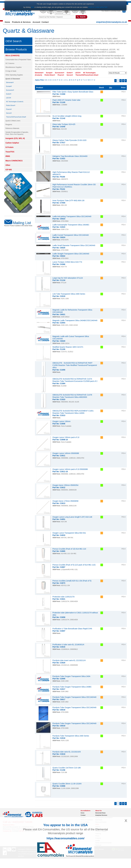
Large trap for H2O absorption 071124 (68, 278)
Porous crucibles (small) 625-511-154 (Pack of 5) (72, 581)
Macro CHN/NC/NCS (14, 161)
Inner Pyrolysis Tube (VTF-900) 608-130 (68, 200)
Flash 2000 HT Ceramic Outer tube (66, 100)
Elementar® (10, 82)
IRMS (8, 156)
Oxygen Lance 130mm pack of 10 (66, 437)
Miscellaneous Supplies (13, 67)
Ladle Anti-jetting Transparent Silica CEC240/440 (72, 216)
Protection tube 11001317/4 (63, 597)
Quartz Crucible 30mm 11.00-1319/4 (67, 784)
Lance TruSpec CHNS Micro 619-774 (67, 262)
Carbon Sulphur (12, 143)
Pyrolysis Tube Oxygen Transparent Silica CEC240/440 (74, 697)
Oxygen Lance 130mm (61, 421)
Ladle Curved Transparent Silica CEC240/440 (71, 235)
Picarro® (9, 109)
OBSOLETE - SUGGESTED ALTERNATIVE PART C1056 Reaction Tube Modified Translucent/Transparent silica (75, 365)
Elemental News (100, 813)
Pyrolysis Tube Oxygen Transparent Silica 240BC (72, 687)
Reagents (9, 125)
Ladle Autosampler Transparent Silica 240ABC (71, 225)
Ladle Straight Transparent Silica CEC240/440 (71, 254)
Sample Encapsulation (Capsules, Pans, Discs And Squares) (17, 133)
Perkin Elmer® (11, 105)
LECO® (9, 98)
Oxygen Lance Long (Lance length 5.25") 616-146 (72, 517)
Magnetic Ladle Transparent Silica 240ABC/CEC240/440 (75, 320)
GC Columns (10, 63)
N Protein (9, 147)
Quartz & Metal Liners (13, 121)
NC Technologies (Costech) (15, 102)
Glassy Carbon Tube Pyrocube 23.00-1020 (69, 140)
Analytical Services (101, 815)
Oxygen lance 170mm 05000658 (65, 501)
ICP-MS (9, 170)
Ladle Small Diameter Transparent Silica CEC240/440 (74, 245)
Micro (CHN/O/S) (12, 56)
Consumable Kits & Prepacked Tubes (18, 60)
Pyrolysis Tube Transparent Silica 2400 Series (71, 736)
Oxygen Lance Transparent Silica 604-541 (69, 533)
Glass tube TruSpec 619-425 (64, 124)
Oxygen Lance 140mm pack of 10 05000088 (70, 469)
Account (36, 22)
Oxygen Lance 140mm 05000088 (66, 453)
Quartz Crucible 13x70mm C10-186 (67, 768)
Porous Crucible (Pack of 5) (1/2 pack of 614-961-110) (74, 565)
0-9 (46, 80)
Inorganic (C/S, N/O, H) (15, 138)
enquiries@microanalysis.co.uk (112, 22)
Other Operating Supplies (14, 75)
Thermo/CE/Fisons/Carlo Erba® (16, 117)
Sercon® (9, 113)
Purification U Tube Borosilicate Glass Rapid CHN (72, 629)
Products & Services (21, 22)
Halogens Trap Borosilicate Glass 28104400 (70, 156)
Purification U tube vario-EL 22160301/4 (68, 645)
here (32, 7)
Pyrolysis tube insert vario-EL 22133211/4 (69, 660)
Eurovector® (10, 90)
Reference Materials (12, 128)
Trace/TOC (10, 152)
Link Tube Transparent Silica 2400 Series (69, 294)
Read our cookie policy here (98, 7)
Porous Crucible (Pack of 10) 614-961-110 (69, 549)
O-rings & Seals (11, 71)
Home (7, 22)
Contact (45, 22)
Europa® (9, 86)
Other (8, 165)
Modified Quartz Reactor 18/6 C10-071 (68, 347)
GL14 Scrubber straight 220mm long (67, 116)
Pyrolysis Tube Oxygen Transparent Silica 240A (71, 676)
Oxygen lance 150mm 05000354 (65, 485)
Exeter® (9, 94)
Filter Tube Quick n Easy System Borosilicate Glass (73, 92)
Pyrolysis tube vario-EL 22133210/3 (67, 752)
